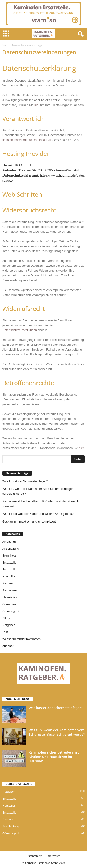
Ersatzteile (9, 562)
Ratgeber (8, 625)
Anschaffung (11, 549)
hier (37, 105)
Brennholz (9, 556)
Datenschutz (34, 856)
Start (5, 45)
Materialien (10, 597)
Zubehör (8, 646)
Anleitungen (10, 542)
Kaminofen (10, 590)
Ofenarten (9, 604)
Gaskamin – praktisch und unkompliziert (29, 521)
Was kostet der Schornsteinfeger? (25, 481)
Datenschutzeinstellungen (20, 330)
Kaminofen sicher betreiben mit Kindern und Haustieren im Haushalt (41, 504)
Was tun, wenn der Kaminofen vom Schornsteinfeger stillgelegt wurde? (38, 491)
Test (5, 632)
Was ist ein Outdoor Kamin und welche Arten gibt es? (38, 514)
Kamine (7, 583)
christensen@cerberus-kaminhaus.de (27, 140)
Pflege (7, 618)
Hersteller (9, 576)
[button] (80, 34)
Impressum (54, 856)
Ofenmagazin (11, 611)
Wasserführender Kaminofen (21, 639)
